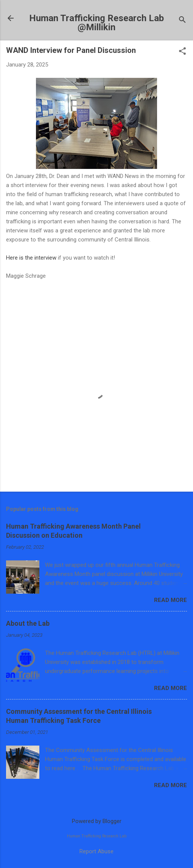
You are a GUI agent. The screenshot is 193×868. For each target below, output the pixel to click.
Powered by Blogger (97, 821)
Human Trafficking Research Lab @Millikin (96, 23)
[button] (182, 52)
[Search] (182, 21)
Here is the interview (31, 258)
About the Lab (28, 623)
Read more (170, 600)
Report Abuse (96, 851)
